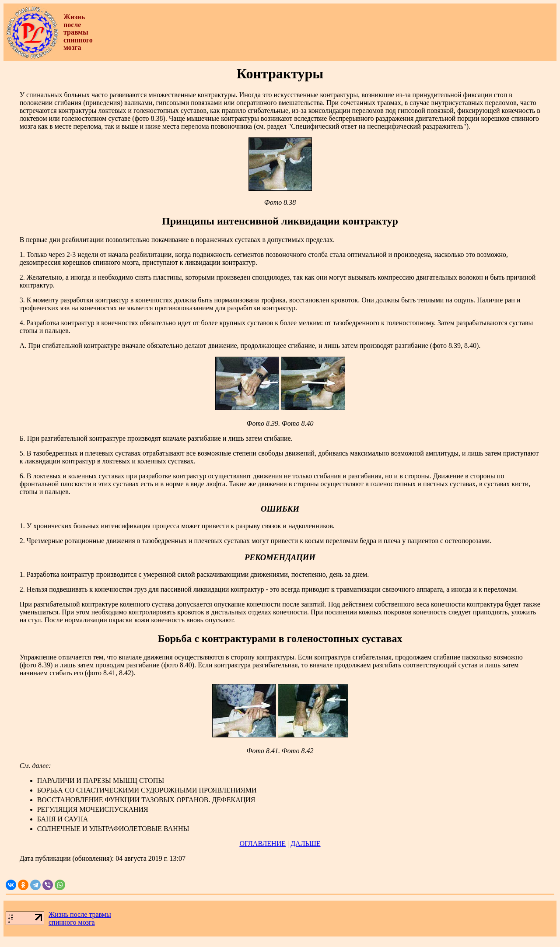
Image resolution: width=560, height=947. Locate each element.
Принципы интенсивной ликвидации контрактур (280, 221)
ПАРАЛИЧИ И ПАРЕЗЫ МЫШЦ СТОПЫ (101, 780)
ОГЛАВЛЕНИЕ (262, 844)
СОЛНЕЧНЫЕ (59, 829)
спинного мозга (72, 922)
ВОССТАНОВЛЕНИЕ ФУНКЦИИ (89, 800)
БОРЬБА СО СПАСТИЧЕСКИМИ (89, 790)
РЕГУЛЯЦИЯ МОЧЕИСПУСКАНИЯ (93, 809)
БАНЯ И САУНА (63, 819)
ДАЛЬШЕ (305, 844)
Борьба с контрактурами (217, 638)
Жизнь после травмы (80, 914)
